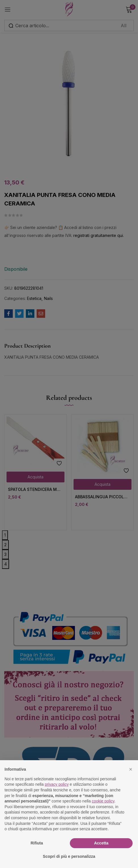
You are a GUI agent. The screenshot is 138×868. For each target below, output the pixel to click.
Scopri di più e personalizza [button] (69, 856)
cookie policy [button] (103, 801)
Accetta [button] (101, 843)
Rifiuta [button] (37, 843)
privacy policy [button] (57, 784)
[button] (131, 769)
